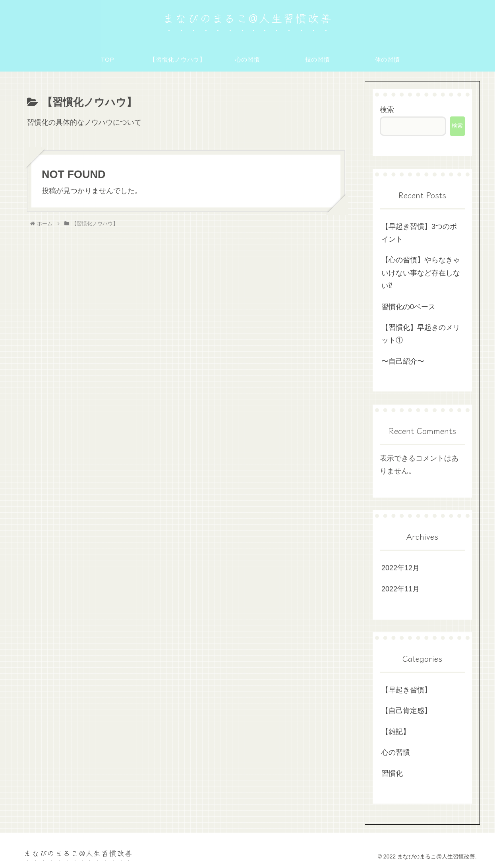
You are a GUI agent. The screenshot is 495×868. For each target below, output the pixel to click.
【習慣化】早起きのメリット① (421, 334)
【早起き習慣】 (406, 690)
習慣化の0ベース (408, 307)
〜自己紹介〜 (403, 361)
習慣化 (392, 773)
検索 (387, 110)
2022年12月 (400, 568)
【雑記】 (396, 732)
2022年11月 (400, 589)
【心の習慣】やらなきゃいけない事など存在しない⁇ (421, 273)
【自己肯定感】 (406, 711)
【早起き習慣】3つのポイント (419, 233)
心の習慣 (396, 752)
